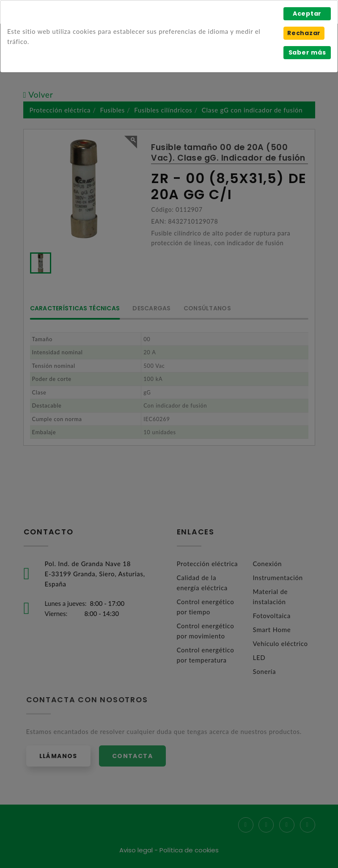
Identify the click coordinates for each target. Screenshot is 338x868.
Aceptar (307, 14)
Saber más (307, 52)
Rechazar (304, 33)
